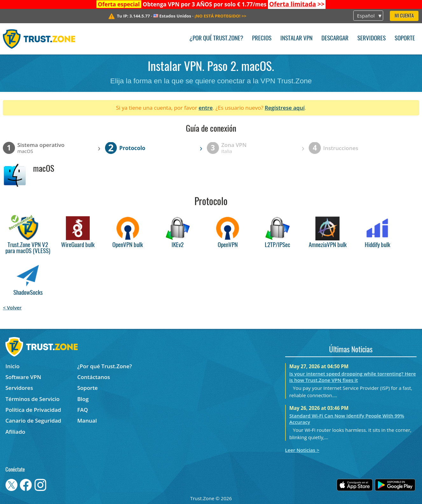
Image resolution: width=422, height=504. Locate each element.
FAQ (83, 410)
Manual (87, 421)
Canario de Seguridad (33, 421)
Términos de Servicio (32, 399)
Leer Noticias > (302, 450)
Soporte (405, 39)
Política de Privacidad (33, 410)
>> (297, 4)
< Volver (12, 307)
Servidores (372, 39)
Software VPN (23, 377)
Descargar (335, 39)
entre (206, 108)
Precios (262, 39)
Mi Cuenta (404, 16)
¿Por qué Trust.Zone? (216, 39)
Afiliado (15, 432)
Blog (83, 399)
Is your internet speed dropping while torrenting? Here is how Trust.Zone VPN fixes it (353, 377)
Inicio (12, 366)
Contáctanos (94, 377)
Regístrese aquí (285, 108)
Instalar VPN (296, 39)
